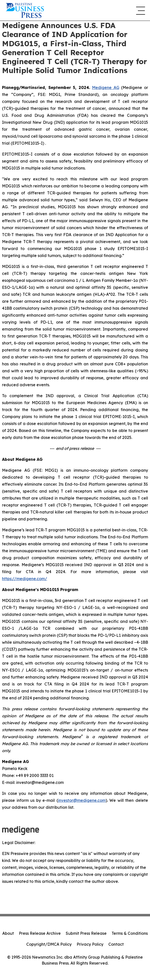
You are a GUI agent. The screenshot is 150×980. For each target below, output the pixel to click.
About (8, 933)
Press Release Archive (40, 933)
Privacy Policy (90, 944)
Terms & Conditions (130, 933)
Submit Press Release (86, 933)
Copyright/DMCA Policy (49, 944)
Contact (116, 944)
